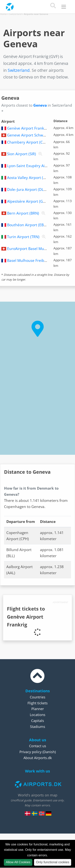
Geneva (40, 105)
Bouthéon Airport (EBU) (27, 225)
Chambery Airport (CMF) (28, 142)
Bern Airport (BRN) (23, 213)
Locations (38, 715)
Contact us (38, 746)
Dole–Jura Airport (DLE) (27, 189)
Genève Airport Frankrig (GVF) (33, 128)
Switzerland (15, 14)
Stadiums (38, 727)
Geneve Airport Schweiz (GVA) (33, 135)
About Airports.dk (38, 758)
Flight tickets (38, 703)
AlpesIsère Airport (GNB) (28, 201)
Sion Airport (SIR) (22, 154)
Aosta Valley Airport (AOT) (29, 178)
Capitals (38, 721)
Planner (38, 709)
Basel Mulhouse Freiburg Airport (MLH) (41, 260)
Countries (38, 697)
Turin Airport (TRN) (23, 237)
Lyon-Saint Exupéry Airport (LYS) (35, 166)
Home (3, 14)
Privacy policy (30, 752)
